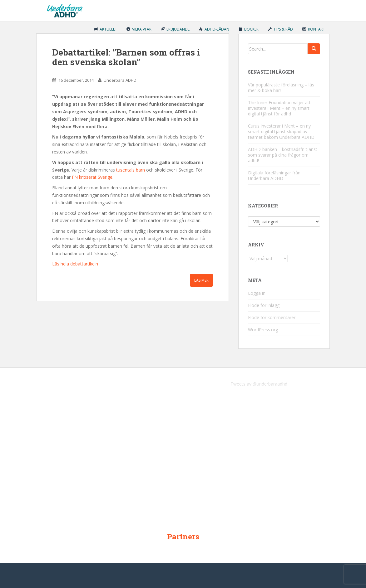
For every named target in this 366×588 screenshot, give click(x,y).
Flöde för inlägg (264, 305)
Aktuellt (106, 29)
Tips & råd (280, 29)
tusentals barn (130, 170)
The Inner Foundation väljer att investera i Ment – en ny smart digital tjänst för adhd (279, 108)
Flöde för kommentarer (272, 317)
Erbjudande (175, 29)
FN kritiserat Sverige (92, 177)
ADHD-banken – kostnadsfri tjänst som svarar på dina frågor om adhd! (283, 155)
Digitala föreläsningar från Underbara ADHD (274, 175)
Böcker (249, 29)
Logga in (257, 293)
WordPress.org (263, 330)
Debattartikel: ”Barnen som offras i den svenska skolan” (126, 57)
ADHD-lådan (214, 29)
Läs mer (201, 280)
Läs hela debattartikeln (75, 264)
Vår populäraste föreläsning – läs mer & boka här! (281, 87)
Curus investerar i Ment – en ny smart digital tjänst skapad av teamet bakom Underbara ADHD (281, 131)
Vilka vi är (139, 29)
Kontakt (314, 29)
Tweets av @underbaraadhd (259, 384)
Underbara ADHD (120, 80)
